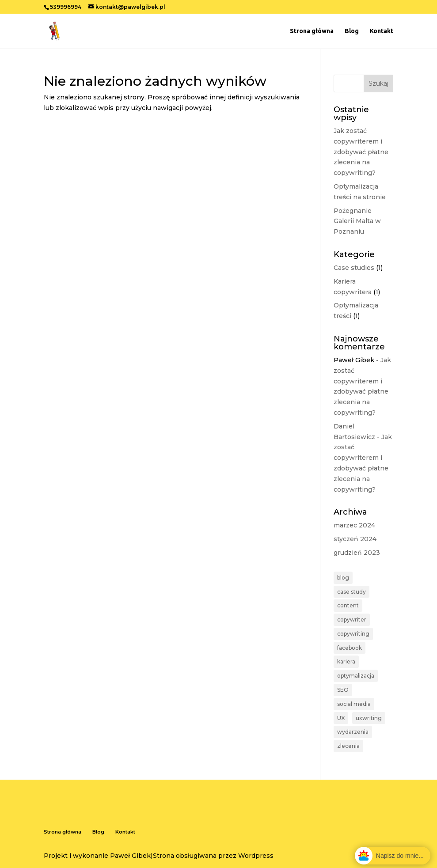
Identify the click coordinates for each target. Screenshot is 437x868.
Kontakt (382, 31)
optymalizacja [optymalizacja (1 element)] (356, 676)
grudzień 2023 (357, 553)
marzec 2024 (354, 525)
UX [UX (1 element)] (341, 718)
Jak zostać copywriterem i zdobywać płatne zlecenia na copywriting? (361, 152)
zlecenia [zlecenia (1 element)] (348, 746)
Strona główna (312, 31)
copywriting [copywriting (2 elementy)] (353, 634)
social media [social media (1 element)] (354, 704)
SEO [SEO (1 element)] (343, 690)
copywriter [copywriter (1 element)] (352, 620)
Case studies (354, 268)
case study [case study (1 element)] (351, 592)
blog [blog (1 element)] (343, 578)
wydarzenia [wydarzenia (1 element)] (353, 732)
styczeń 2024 (355, 539)
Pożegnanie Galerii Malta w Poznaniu (357, 221)
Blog (352, 31)
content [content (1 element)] (348, 605)
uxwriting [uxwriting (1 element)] (369, 718)
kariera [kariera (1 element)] (346, 661)
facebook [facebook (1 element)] (350, 648)
